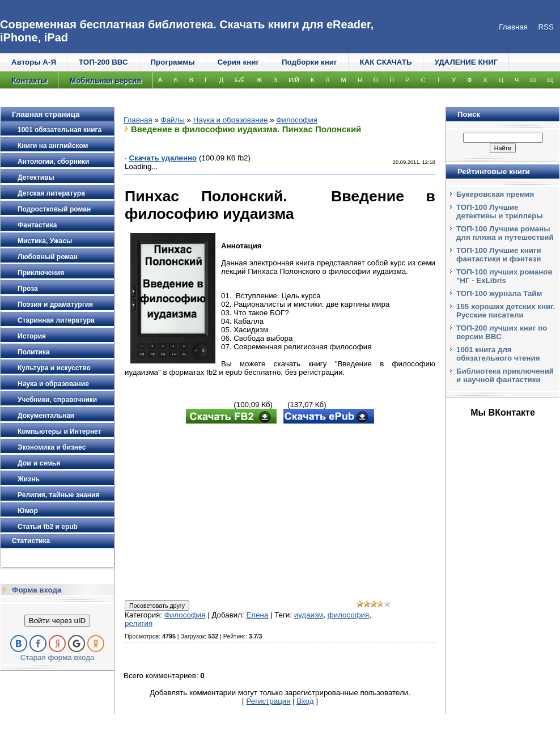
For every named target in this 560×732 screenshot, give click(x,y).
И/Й (294, 80)
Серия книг (238, 62)
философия (349, 615)
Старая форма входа (58, 657)
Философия (297, 120)
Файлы (173, 120)
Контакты (29, 80)
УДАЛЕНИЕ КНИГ (466, 62)
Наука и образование (231, 120)
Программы (173, 62)
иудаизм (309, 615)
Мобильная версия (105, 80)
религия (139, 623)
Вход (305, 701)
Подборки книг (309, 62)
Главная (138, 120)
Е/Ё (240, 80)
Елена (257, 615)
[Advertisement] (280, 513)
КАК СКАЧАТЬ (386, 62)
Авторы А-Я (34, 62)
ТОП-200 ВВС (103, 62)
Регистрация (269, 701)
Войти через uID (57, 621)
